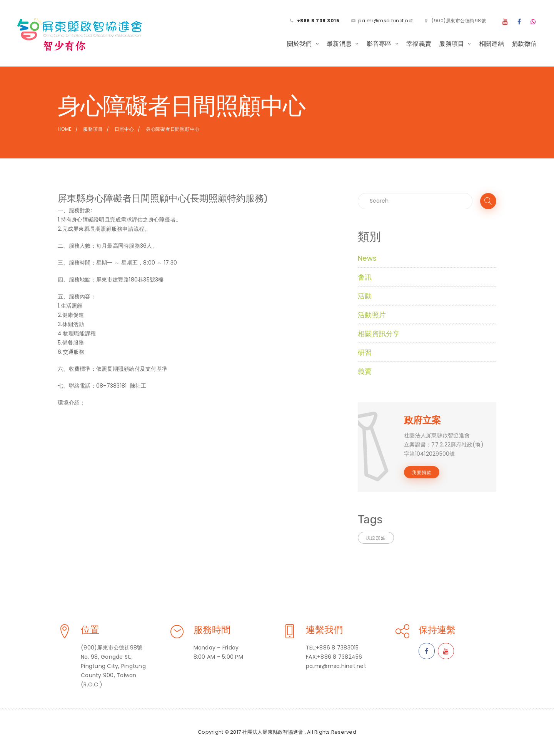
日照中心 (124, 129)
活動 (365, 296)
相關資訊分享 (379, 334)
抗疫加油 (376, 538)
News (367, 258)
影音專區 (379, 44)
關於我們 (300, 44)
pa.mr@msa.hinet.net (386, 21)
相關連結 (491, 44)
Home (65, 129)
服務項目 (451, 44)
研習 (365, 352)
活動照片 (372, 315)
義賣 (365, 371)
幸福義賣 (419, 44)
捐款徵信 (524, 44)
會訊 (365, 277)
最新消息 (339, 44)
